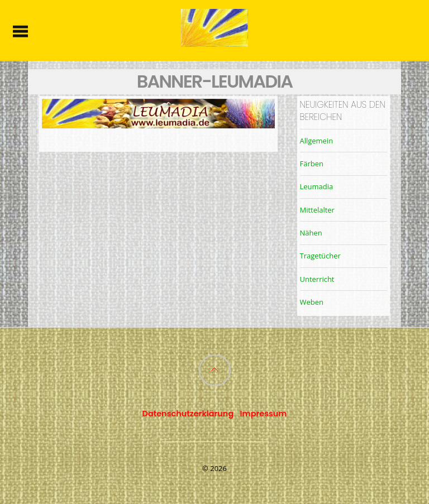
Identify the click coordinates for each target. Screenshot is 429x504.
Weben (312, 302)
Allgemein (317, 141)
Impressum (264, 414)
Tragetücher (320, 256)
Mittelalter (317, 210)
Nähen (311, 233)
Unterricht (317, 279)
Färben (312, 164)
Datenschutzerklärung (188, 414)
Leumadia (317, 186)
